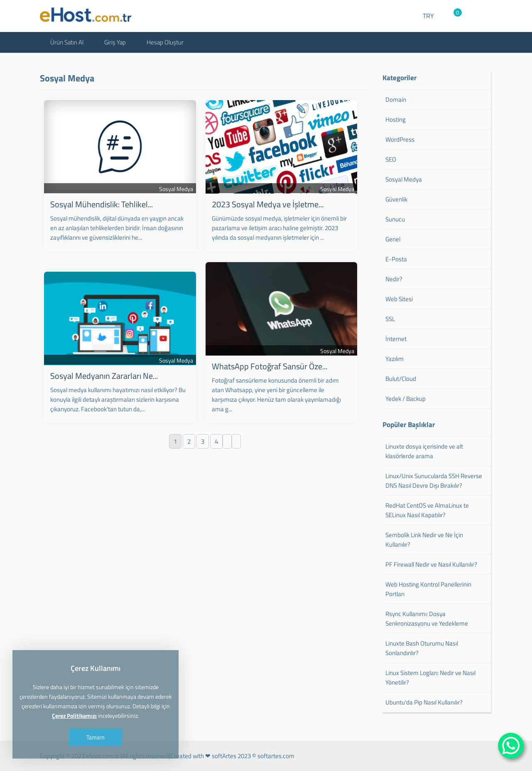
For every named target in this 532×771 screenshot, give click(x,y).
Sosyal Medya (176, 189)
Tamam (96, 737)
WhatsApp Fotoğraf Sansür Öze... (270, 366)
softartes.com (276, 756)
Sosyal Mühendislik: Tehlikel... (102, 204)
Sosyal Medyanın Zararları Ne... (104, 376)
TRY (428, 16)
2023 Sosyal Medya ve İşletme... (268, 204)
